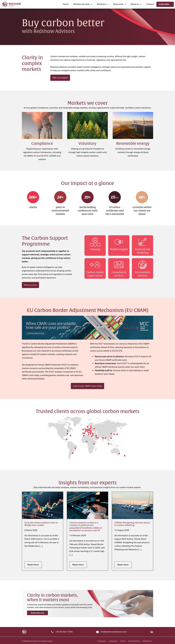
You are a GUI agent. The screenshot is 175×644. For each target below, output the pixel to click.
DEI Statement (147, 641)
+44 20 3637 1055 (64, 632)
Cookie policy (113, 641)
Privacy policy (102, 641)
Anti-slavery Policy (134, 641)
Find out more (30, 285)
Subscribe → (165, 4)
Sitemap (123, 641)
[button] (83, 4)
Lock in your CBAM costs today (87, 386)
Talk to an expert (60, 78)
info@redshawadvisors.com (114, 632)
